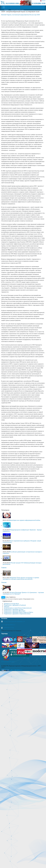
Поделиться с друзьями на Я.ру (14, 609)
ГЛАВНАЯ (6, 10)
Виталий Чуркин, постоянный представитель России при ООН (21, 15)
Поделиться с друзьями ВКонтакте (15, 611)
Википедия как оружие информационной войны (25, 520)
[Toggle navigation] (4, 7)
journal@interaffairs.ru (8, 625)
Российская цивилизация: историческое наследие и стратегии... (22, 552)
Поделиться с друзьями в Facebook (15, 605)
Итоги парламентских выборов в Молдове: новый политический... (22, 541)
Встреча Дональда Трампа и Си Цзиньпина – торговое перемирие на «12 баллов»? (23, 593)
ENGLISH (43, 1)
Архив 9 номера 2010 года (17, 10)
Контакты (4, 618)
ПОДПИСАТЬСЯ (7, 601)
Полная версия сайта (8, 662)
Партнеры (4, 634)
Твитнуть (7, 606)
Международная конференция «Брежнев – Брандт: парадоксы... (22, 530)
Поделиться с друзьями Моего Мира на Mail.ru (19, 612)
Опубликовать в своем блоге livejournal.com (18, 608)
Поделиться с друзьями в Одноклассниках (17, 614)
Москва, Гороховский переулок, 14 (14, 621)
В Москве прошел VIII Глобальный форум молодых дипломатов (22, 563)
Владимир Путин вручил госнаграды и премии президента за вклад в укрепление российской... (21, 578)
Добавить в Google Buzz (11, 604)
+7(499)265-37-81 (8, 628)
